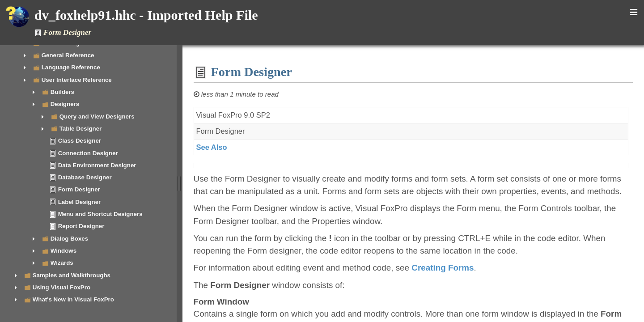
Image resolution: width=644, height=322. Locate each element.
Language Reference (71, 67)
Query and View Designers (97, 117)
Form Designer (79, 189)
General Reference (68, 55)
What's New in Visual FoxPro (73, 299)
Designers (65, 104)
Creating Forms (445, 268)
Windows (64, 251)
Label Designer (80, 202)
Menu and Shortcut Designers (100, 214)
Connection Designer (88, 153)
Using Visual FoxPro (61, 287)
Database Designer (85, 177)
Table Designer (81, 129)
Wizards (62, 263)
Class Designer (80, 141)
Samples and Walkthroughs (72, 275)
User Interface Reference (77, 80)
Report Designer (81, 226)
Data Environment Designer (97, 165)
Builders (62, 92)
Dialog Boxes (69, 239)
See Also (214, 147)
